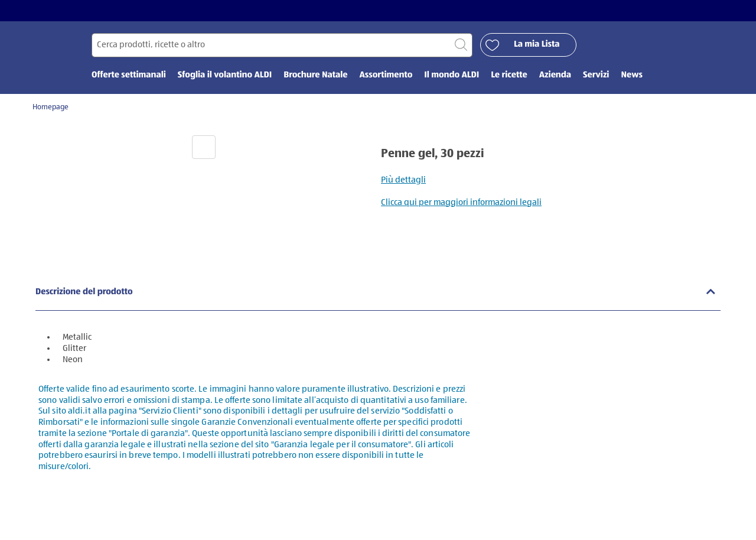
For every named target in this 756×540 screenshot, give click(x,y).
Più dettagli (403, 180)
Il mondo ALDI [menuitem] (452, 75)
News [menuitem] (631, 75)
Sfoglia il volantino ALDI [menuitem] (225, 75)
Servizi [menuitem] (596, 75)
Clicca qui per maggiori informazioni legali (461, 202)
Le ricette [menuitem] (509, 75)
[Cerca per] (282, 45)
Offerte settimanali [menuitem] (129, 75)
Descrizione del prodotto (84, 292)
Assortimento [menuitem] (386, 75)
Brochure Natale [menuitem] (315, 75)
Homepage (50, 107)
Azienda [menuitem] (555, 75)
